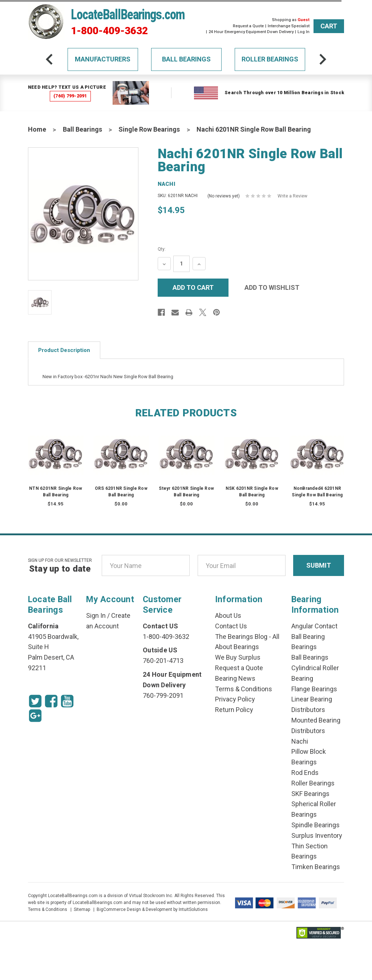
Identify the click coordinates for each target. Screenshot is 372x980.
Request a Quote (248, 26)
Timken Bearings (316, 867)
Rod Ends (305, 773)
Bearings (304, 647)
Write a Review (292, 196)
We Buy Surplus (238, 657)
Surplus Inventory (317, 835)
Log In (304, 32)
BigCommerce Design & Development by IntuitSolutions (152, 909)
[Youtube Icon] (67, 701)
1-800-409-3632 (109, 31)
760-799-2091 (163, 695)
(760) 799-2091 (70, 96)
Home (37, 129)
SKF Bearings (310, 794)
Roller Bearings (270, 59)
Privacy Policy (235, 699)
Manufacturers (103, 59)
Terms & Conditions (244, 689)
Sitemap (82, 909)
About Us (228, 615)
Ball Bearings (186, 59)
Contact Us (231, 626)
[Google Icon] (35, 716)
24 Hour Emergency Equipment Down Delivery (251, 32)
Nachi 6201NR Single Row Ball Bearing (254, 129)
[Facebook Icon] (51, 701)
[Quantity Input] (181, 264)
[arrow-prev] (49, 59)
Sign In (96, 615)
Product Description (64, 350)
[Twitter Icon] (35, 701)
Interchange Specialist (289, 26)
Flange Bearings (314, 689)
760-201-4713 (163, 661)
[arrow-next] (323, 59)
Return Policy (234, 710)
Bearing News (235, 678)
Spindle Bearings (316, 825)
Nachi (300, 741)
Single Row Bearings (149, 129)
